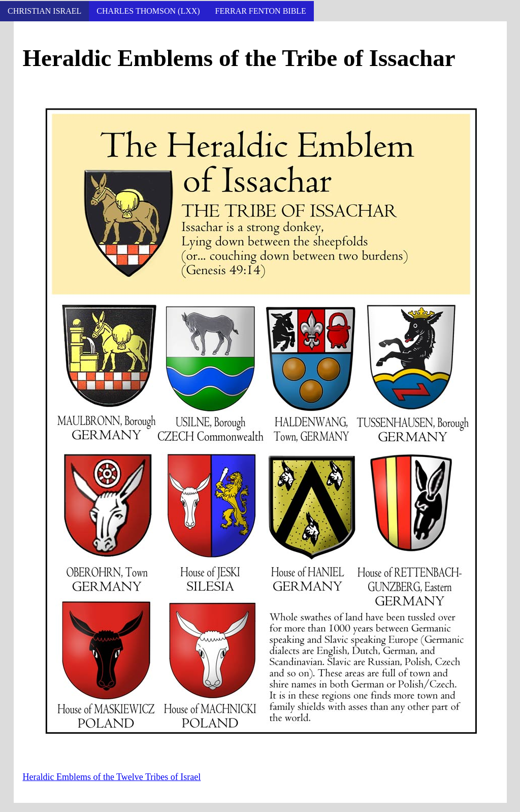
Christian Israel (44, 11)
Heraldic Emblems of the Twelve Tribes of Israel (112, 777)
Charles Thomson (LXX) (148, 11)
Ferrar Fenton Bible (261, 11)
